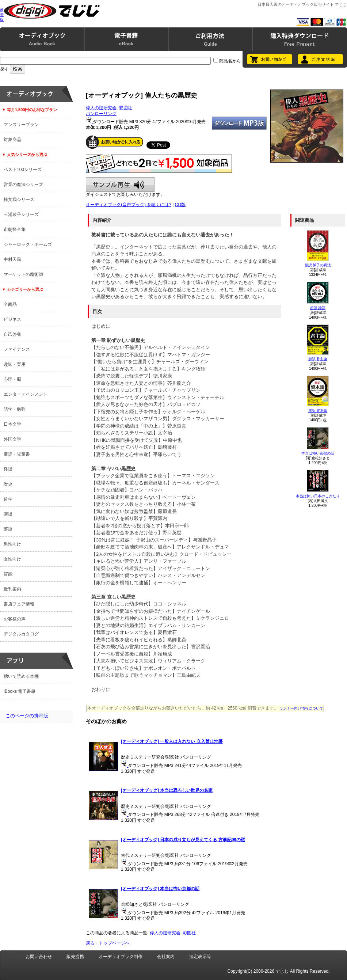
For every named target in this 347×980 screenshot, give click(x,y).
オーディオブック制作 (121, 957)
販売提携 (75, 957)
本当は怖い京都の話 (318, 453)
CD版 (180, 205)
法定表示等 (200, 957)
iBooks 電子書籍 (20, 691)
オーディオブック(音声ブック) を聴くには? (129, 205)
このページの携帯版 (27, 716)
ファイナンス (17, 349)
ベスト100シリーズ (23, 170)
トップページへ (114, 943)
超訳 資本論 (318, 411)
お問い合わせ (39, 957)
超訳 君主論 (318, 359)
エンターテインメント (26, 394)
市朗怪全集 (15, 229)
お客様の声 (15, 619)
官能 (8, 574)
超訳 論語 (318, 308)
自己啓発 (12, 334)
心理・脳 (12, 379)
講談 (8, 514)
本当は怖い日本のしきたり (318, 496)
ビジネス (12, 319)
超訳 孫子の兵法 (318, 265)
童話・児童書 (17, 454)
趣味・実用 (15, 364)
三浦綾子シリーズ (21, 214)
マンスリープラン (21, 125)
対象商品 (12, 140)
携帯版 (2, 15)
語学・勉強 (15, 409)
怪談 (8, 469)
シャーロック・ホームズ (28, 244)
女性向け (12, 559)
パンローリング (101, 114)
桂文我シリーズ (19, 200)
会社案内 (166, 957)
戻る (90, 943)
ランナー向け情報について (301, 708)
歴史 (8, 484)
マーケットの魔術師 (23, 274)
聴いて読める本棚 (21, 676)
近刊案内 (12, 589)
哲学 (8, 499)
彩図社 (126, 108)
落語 (8, 529)
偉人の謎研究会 (101, 108)
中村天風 (12, 259)
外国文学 (12, 439)
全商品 (10, 304)
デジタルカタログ (21, 634)
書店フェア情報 (19, 604)
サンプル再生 (120, 185)
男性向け (12, 544)
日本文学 (12, 424)
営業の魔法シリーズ (23, 185)
